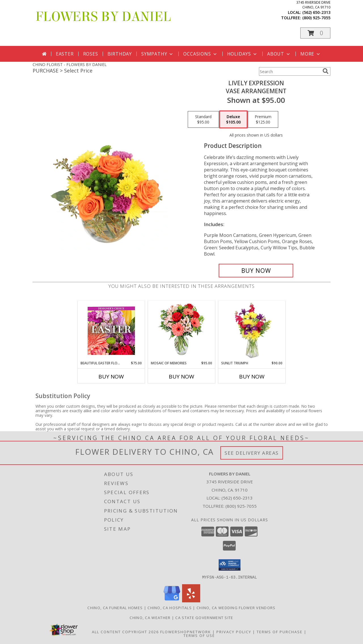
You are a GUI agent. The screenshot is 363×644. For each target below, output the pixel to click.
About (279, 54)
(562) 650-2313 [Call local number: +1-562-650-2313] (316, 12)
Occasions (200, 54)
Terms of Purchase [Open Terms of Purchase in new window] (280, 632)
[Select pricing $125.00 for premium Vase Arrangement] (263, 120)
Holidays (242, 54)
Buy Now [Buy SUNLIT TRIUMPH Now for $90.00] (252, 377)
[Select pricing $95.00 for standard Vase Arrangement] (203, 120)
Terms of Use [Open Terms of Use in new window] (199, 635)
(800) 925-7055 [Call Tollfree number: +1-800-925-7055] (241, 506)
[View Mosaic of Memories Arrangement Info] (182, 331)
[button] (315, 33)
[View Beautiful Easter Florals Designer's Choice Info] (111, 331)
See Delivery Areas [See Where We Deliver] (252, 453)
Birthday (120, 54)
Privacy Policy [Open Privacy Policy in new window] (234, 632)
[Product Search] (290, 71)
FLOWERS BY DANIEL (103, 17)
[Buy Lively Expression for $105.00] (256, 271)
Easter (65, 54)
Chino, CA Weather (150, 617)
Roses (91, 54)
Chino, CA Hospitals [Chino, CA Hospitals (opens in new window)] (170, 607)
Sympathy (158, 54)
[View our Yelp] (191, 601)
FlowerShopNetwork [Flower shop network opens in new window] (186, 632)
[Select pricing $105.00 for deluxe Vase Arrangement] (233, 120)
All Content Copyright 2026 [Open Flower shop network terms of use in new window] (125, 632)
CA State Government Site (204, 617)
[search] (326, 71)
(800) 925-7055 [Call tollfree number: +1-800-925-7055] (316, 18)
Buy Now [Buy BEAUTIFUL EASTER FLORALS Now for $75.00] (111, 377)
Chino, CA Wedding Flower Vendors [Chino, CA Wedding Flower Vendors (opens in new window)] (236, 607)
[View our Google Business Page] (172, 601)
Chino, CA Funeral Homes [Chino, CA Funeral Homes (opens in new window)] (115, 607)
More (311, 54)
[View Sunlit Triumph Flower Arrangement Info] (252, 331)
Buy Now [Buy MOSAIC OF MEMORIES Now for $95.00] (181, 377)
